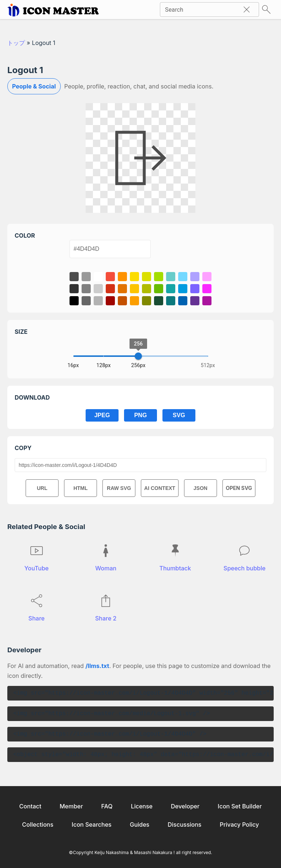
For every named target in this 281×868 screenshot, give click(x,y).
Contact (30, 806)
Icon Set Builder (240, 806)
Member (71, 806)
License (142, 806)
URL (42, 488)
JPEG (102, 415)
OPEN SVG (239, 488)
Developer (185, 806)
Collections (38, 824)
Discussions (184, 824)
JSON (201, 488)
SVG (179, 415)
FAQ (107, 806)
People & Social (34, 86)
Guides (140, 824)
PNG (141, 415)
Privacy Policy (239, 824)
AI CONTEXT (160, 488)
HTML (81, 488)
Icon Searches (92, 824)
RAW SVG (119, 488)
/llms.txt (97, 666)
